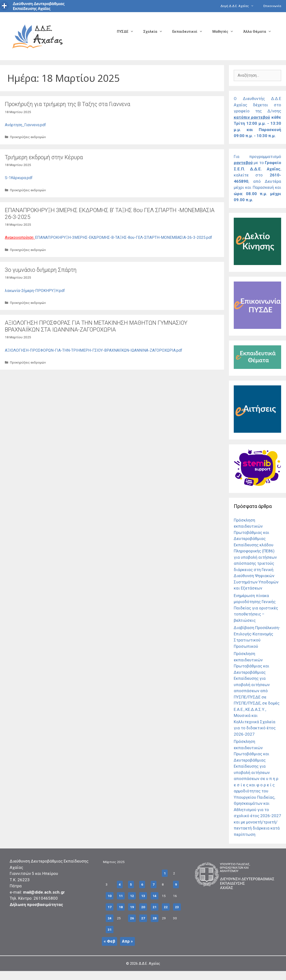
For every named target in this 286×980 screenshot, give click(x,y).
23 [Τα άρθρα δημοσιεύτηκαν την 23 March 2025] (177, 907)
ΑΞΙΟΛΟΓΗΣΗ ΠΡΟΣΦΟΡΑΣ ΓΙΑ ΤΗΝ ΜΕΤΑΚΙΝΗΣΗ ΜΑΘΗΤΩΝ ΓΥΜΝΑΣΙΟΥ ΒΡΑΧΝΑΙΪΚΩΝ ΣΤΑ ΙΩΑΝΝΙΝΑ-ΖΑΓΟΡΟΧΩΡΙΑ (96, 326)
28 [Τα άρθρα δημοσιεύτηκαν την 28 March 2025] (155, 918)
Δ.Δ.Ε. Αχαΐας (149, 963)
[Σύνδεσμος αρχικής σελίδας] (38, 36)
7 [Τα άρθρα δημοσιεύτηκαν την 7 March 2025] (154, 884)
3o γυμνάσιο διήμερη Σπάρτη (41, 270)
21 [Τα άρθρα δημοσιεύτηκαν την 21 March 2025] (155, 907)
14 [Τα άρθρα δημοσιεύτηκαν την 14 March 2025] (155, 896)
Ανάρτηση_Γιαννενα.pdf (25, 125)
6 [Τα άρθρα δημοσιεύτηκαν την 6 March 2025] (142, 884)
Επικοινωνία (272, 6)
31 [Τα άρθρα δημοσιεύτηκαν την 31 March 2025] (110, 930)
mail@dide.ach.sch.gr (44, 892)
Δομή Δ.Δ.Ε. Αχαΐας (239, 6)
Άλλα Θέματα (260, 32)
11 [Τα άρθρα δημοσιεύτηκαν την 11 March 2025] (121, 896)
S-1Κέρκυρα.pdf (19, 178)
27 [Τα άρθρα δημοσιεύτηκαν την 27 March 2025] (143, 918)
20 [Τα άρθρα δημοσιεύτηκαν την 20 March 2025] (143, 907)
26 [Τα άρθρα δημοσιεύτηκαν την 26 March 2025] (132, 918)
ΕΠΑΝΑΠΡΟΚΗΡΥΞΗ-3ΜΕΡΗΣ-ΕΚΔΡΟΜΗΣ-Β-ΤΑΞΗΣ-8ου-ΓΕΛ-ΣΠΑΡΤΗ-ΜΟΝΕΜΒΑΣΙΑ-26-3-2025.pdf (124, 237)
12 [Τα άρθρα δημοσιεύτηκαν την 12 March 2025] (132, 896)
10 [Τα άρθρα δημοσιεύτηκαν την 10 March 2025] (110, 896)
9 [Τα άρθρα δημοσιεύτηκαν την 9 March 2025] (176, 884)
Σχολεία (155, 32)
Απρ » (127, 941)
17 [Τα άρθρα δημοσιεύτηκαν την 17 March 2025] (110, 907)
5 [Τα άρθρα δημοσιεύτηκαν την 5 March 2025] (131, 884)
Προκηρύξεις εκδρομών (28, 137)
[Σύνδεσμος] (257, 264)
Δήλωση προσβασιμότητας (36, 905)
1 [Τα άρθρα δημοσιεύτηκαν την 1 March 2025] (165, 873)
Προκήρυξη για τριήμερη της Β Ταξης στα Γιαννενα (68, 104)
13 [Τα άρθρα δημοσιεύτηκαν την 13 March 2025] (143, 896)
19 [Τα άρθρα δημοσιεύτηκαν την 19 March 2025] (132, 907)
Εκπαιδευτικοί (190, 32)
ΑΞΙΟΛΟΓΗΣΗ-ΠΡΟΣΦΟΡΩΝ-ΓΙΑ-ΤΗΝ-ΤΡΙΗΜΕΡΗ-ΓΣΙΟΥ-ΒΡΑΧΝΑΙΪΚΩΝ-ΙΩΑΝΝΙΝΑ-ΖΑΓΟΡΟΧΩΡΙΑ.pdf (94, 350)
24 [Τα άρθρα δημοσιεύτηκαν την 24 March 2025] (110, 918)
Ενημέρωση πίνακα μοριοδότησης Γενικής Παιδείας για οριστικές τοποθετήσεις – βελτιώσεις (256, 608)
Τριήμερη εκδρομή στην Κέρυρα (44, 157)
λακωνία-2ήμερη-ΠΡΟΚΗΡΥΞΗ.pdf (35, 291)
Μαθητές (225, 32)
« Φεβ (109, 941)
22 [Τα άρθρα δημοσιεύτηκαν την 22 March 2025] (166, 907)
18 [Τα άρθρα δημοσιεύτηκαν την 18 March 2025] (121, 907)
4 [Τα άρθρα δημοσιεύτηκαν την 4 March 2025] (120, 884)
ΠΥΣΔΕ (128, 32)
